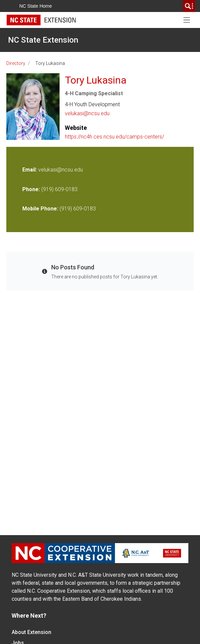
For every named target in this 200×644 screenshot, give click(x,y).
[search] (189, 6)
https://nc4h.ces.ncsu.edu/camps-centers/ (114, 137)
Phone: (31, 189)
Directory (16, 63)
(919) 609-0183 (59, 189)
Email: (30, 170)
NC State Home (36, 6)
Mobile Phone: (40, 209)
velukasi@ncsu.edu (87, 113)
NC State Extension (43, 40)
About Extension (31, 632)
